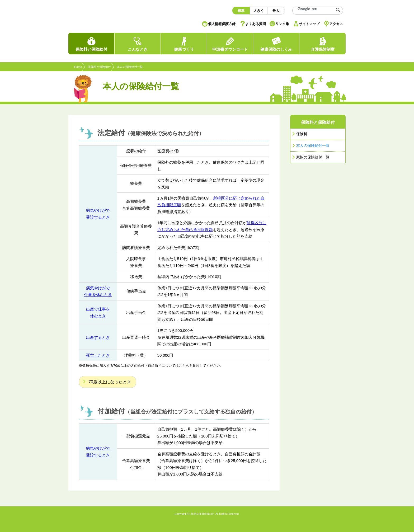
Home (78, 67)
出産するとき (98, 337)
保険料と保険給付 (99, 67)
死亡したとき (98, 355)
